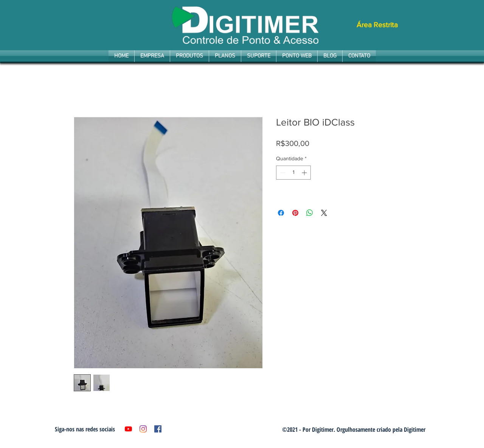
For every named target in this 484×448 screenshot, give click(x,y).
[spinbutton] (293, 173)
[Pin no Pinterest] (295, 213)
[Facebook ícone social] (158, 429)
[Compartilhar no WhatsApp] (310, 213)
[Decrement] (282, 173)
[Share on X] (324, 213)
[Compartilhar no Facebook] (281, 213)
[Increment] (305, 173)
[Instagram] (143, 429)
